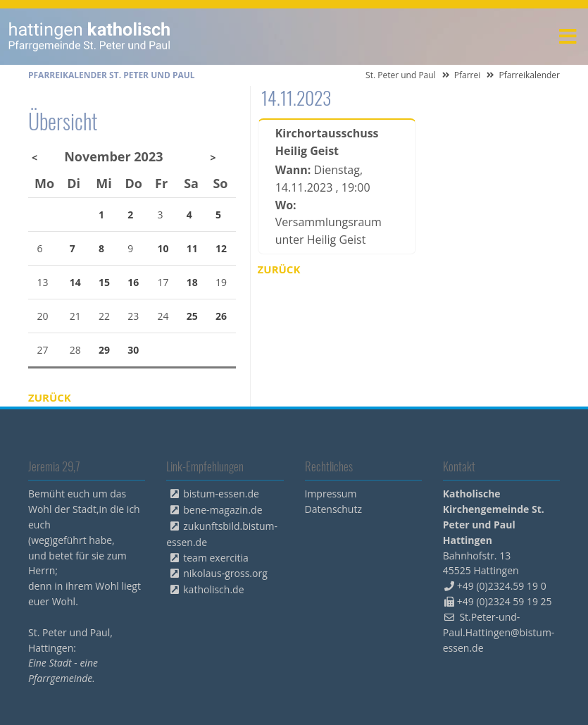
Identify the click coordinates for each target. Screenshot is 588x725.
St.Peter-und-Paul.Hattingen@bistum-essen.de (499, 632)
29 (104, 350)
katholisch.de (213, 589)
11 (192, 248)
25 (192, 316)
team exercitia (216, 558)
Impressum (331, 494)
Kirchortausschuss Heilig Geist (327, 142)
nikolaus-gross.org (225, 573)
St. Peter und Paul (401, 75)
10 (163, 248)
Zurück (279, 269)
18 (192, 282)
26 (221, 316)
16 (133, 282)
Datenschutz (333, 509)
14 (75, 282)
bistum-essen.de (221, 494)
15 (104, 282)
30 (133, 350)
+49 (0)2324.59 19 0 (502, 586)
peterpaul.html (90, 37)
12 (221, 248)
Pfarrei (468, 75)
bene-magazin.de (223, 510)
